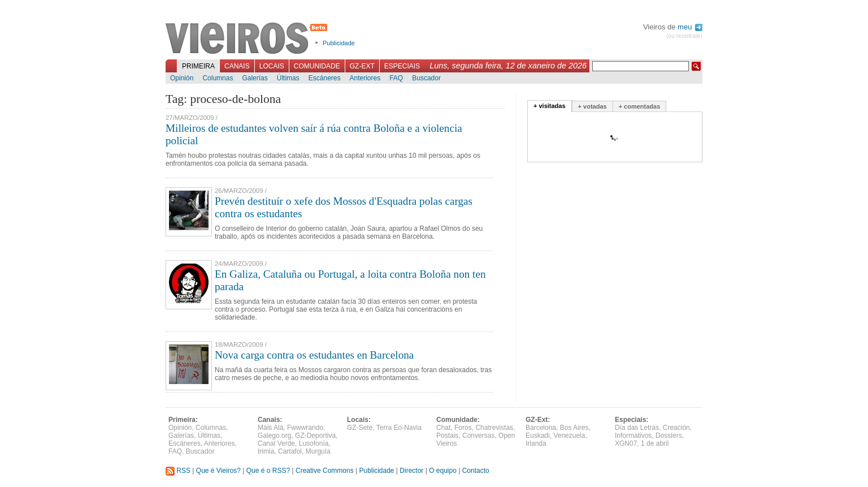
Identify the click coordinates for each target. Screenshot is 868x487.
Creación (676, 428)
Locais (272, 66)
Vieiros (248, 39)
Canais (237, 66)
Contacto (476, 471)
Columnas (218, 78)
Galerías (255, 78)
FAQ (396, 78)
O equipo (443, 471)
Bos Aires (574, 428)
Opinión (182, 78)
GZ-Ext (362, 66)
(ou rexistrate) (684, 36)
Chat (443, 428)
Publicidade (339, 43)
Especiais (402, 66)
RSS (178, 471)
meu (690, 27)
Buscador (426, 78)
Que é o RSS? (268, 471)
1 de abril (655, 443)
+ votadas (593, 106)
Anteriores (365, 78)
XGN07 (626, 443)
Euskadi (538, 436)
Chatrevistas (494, 428)
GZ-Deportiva (315, 436)
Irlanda (536, 443)
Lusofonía (314, 443)
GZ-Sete (360, 428)
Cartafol (290, 451)
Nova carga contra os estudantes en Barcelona (314, 355)
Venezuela (569, 436)
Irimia (266, 451)
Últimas (288, 78)
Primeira (198, 66)
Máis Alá (270, 428)
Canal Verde (276, 443)
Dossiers (669, 436)
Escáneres (325, 78)
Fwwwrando (305, 428)
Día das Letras (637, 428)
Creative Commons (325, 471)
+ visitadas (550, 106)
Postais (447, 436)
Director (411, 471)
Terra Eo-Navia (399, 428)
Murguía (318, 451)
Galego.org (274, 436)
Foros (463, 428)
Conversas (478, 436)
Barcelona (541, 428)
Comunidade (317, 66)
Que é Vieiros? (218, 471)
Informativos (633, 436)
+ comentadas (640, 106)
